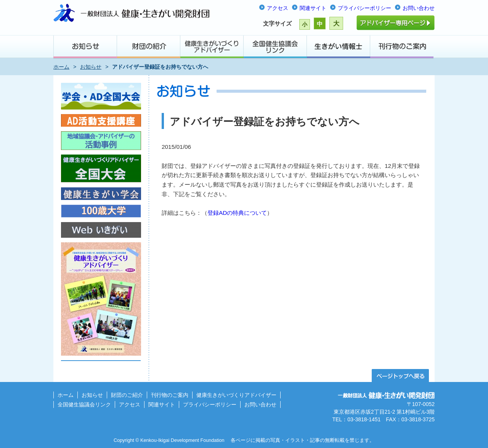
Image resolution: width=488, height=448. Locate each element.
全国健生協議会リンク (84, 404)
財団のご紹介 (127, 395)
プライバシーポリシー (364, 8)
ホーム (61, 67)
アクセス (278, 8)
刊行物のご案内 (170, 395)
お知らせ (91, 67)
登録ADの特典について (237, 213)
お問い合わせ (419, 8)
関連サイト (313, 8)
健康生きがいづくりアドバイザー (236, 395)
